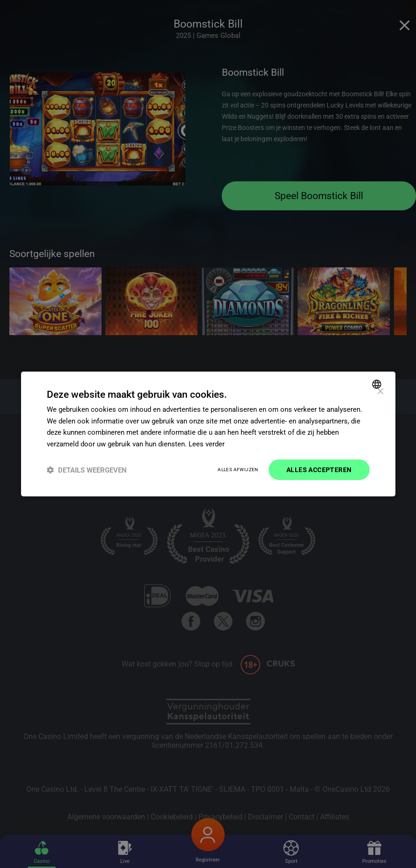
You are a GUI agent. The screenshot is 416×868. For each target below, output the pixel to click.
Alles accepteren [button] (319, 470)
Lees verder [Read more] (207, 444)
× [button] (380, 391)
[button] (87, 470)
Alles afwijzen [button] (238, 470)
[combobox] (378, 384)
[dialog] (208, 434)
